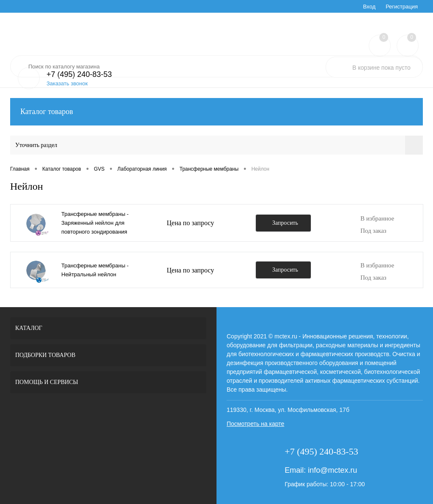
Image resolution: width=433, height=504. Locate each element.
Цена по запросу (190, 223)
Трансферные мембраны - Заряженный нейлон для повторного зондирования (95, 223)
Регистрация (402, 7)
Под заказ (373, 231)
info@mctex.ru (332, 470)
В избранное (377, 218)
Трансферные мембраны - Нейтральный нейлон (95, 270)
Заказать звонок (67, 83)
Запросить (285, 223)
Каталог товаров (216, 112)
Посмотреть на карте (255, 424)
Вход (369, 7)
